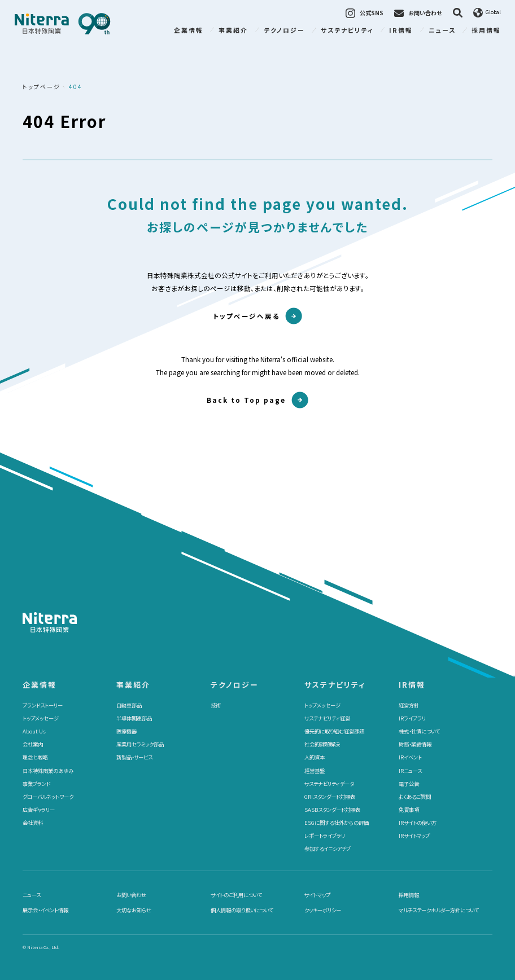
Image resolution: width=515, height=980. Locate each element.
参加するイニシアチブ (328, 849)
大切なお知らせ (134, 910)
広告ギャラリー (39, 810)
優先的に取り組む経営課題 (334, 731)
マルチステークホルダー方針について (439, 910)
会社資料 (33, 823)
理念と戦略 (35, 757)
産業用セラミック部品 (140, 744)
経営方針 (409, 705)
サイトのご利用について (236, 895)
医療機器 (126, 731)
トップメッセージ (41, 718)
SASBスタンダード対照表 (332, 810)
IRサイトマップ (414, 836)
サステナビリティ (347, 30)
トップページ (42, 87)
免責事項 (409, 810)
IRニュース (410, 771)
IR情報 (401, 30)
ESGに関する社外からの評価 (337, 823)
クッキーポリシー (323, 910)
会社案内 (33, 744)
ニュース (442, 30)
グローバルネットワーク (48, 797)
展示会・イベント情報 (45, 910)
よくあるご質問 (415, 797)
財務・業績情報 (415, 744)
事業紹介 (233, 30)
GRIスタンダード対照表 (330, 797)
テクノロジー (284, 30)
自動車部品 (129, 705)
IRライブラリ (412, 718)
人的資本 (315, 757)
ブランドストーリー (43, 705)
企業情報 (189, 30)
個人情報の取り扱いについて (242, 910)
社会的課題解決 (322, 744)
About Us (34, 731)
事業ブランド (36, 784)
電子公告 (409, 784)
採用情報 (486, 30)
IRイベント (410, 757)
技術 (216, 705)
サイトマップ (317, 895)
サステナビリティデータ (329, 784)
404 (76, 87)
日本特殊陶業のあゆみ (48, 771)
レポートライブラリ (325, 836)
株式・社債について (419, 731)
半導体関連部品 (134, 718)
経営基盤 (315, 771)
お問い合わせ (131, 895)
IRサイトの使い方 (418, 823)
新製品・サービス (134, 757)
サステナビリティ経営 (327, 718)
